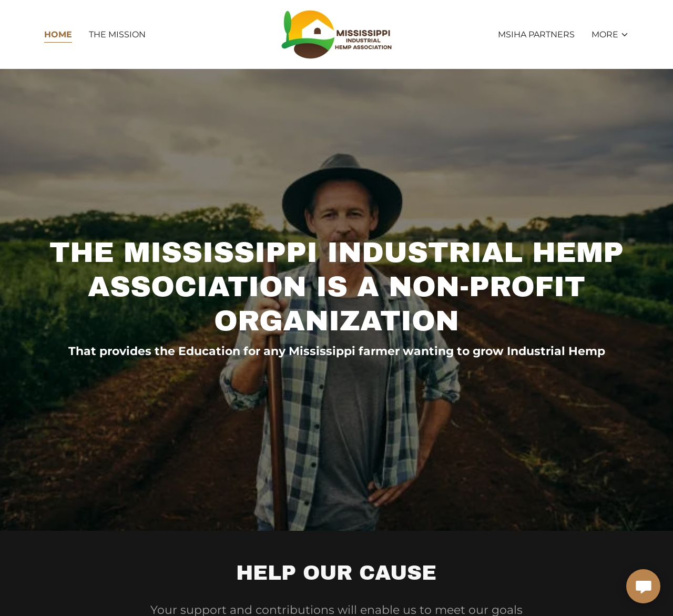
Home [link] (58, 34)
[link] (336, 34)
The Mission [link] (117, 34)
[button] (610, 35)
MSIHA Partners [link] (536, 34)
